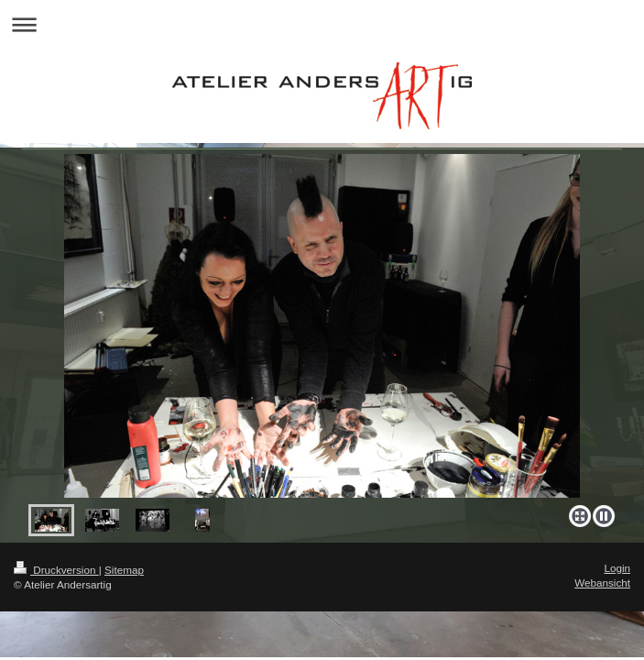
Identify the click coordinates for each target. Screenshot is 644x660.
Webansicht (602, 583)
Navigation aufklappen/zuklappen (322, 24)
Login (617, 568)
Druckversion (56, 570)
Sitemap (124, 570)
